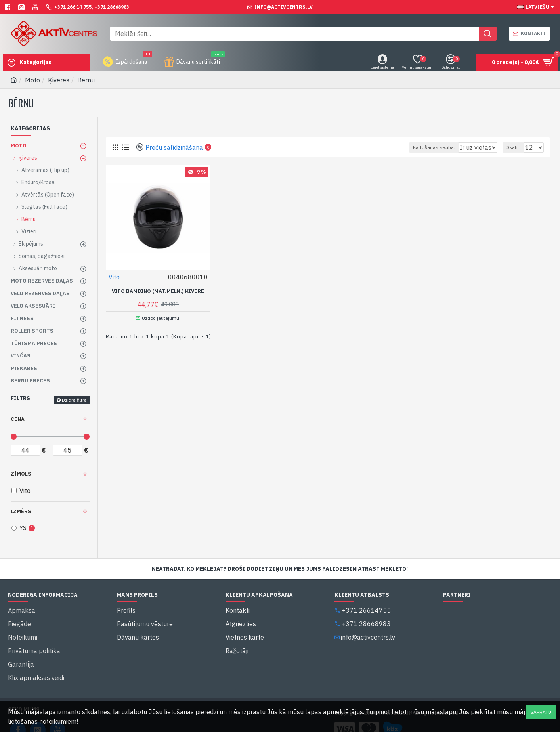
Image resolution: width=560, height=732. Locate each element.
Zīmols (21, 474)
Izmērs (21, 511)
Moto (32, 80)
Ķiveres (59, 80)
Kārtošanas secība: (405, 147)
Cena (18, 419)
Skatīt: (517, 147)
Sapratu (541, 712)
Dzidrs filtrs (74, 400)
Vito (115, 277)
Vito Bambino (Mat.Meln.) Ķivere (158, 291)
